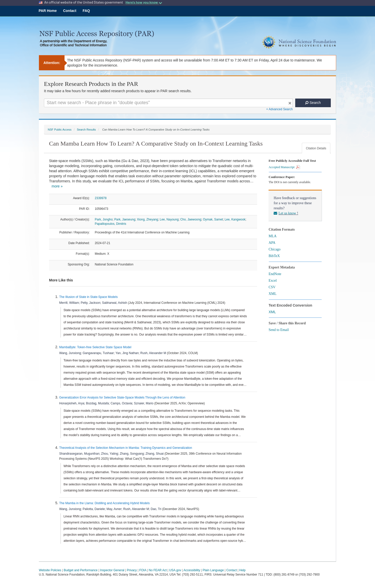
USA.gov (175, 570)
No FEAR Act (158, 570)
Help (243, 570)
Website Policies (50, 570)
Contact (70, 11)
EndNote (275, 274)
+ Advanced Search (279, 109)
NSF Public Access (60, 130)
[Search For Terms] (168, 103)
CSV (272, 287)
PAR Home (48, 11)
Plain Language (213, 570)
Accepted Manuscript (284, 167)
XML (272, 294)
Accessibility (192, 570)
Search (313, 103)
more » (57, 186)
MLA (272, 236)
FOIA (143, 570)
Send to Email (279, 330)
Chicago (275, 249)
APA (272, 243)
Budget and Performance (81, 570)
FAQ (86, 11)
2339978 (101, 198)
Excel (273, 281)
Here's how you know (144, 2)
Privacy (132, 570)
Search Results (86, 130)
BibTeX (274, 256)
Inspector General (112, 570)
